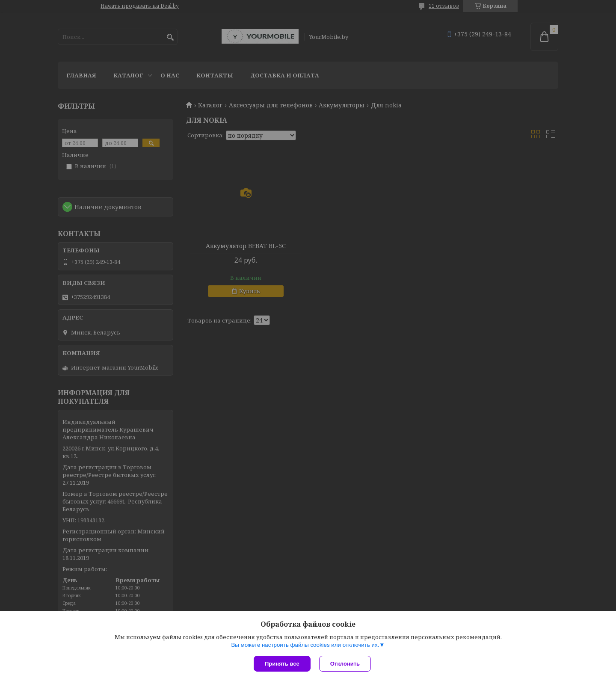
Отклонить (345, 664)
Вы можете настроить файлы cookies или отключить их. (305, 645)
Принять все (282, 664)
